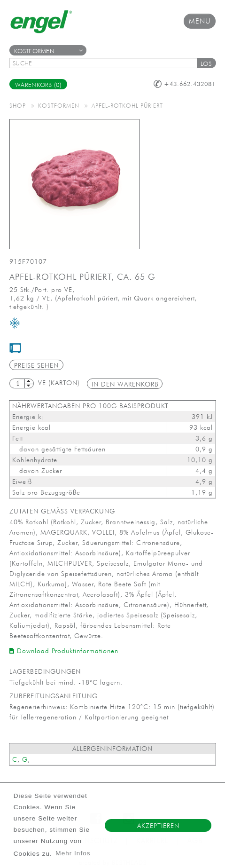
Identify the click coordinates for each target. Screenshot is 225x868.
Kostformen (48, 51)
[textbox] (106, 63)
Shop (18, 105)
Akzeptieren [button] (158, 826)
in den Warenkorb (125, 384)
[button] (206, 63)
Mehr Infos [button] (73, 853)
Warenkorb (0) (38, 85)
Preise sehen (36, 365)
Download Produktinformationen (64, 651)
